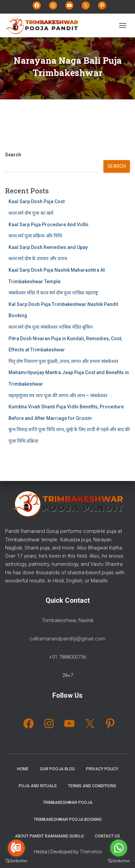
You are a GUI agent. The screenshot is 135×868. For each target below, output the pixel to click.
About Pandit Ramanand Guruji (49, 836)
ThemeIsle (91, 852)
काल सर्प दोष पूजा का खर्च (31, 213)
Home (23, 769)
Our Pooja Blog (57, 769)
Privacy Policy (102, 769)
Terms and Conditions (92, 786)
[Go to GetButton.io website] (16, 861)
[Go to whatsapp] (119, 848)
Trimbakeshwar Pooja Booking (68, 819)
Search (13, 155)
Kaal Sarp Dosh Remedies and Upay (48, 247)
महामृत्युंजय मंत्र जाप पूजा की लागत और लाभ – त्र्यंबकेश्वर (58, 396)
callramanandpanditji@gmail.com (67, 639)
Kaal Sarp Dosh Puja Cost (37, 201)
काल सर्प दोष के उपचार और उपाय (38, 258)
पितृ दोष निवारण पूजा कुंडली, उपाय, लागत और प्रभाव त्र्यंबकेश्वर (63, 361)
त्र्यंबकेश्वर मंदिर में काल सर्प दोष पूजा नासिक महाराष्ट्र (53, 293)
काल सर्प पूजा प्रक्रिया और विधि (35, 236)
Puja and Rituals (38, 786)
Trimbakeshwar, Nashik (68, 620)
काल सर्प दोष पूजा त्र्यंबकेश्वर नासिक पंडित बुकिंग (51, 327)
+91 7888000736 (67, 657)
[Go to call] (16, 848)
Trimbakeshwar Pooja (68, 803)
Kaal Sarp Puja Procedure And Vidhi (48, 225)
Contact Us (107, 836)
